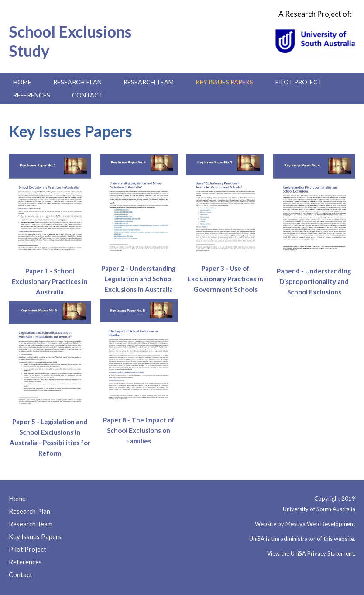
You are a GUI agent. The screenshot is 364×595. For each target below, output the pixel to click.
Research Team (149, 82)
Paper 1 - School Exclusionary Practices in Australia (50, 281)
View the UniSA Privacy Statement (311, 553)
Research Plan (77, 82)
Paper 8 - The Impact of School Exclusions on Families (139, 430)
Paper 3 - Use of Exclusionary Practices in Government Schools (225, 279)
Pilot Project (299, 82)
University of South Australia (319, 509)
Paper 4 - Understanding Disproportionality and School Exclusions (314, 281)
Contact (88, 95)
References (32, 95)
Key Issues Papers (224, 82)
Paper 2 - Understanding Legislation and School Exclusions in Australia (139, 279)
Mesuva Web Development (320, 524)
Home (22, 82)
